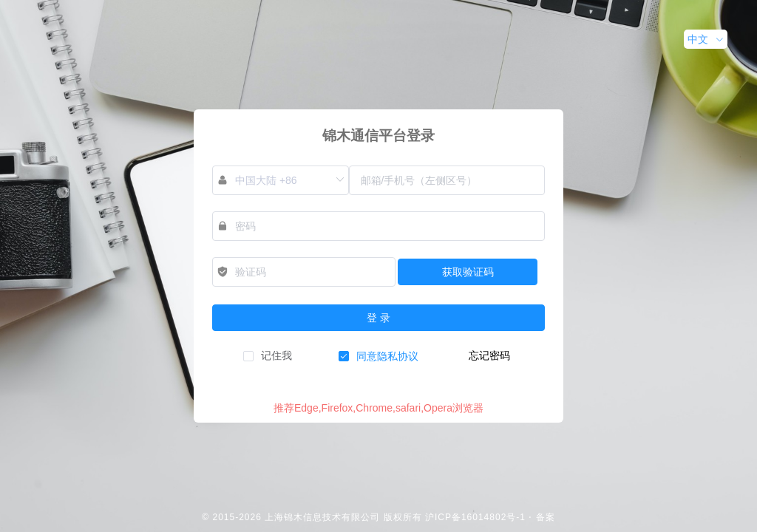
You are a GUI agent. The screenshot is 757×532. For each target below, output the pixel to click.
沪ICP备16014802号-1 (475, 517)
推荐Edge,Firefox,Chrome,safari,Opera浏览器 (378, 408)
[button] (706, 39)
